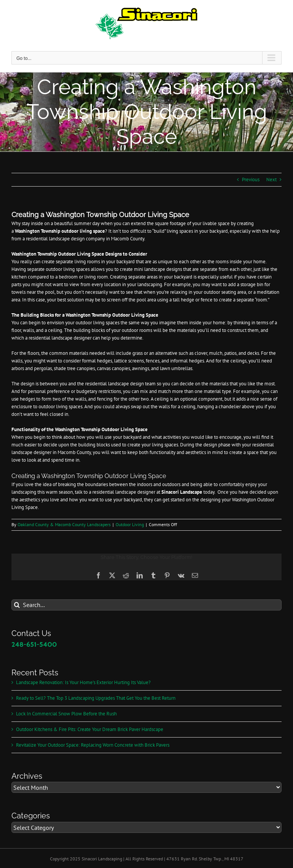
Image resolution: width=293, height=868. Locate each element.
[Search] (17, 605)
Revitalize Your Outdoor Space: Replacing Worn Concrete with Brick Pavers (93, 745)
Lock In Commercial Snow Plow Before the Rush (66, 714)
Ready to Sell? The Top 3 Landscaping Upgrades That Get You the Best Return (96, 698)
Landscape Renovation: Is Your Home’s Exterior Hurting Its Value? (83, 682)
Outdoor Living (130, 524)
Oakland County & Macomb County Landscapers (64, 524)
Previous (251, 180)
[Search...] (146, 605)
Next (271, 180)
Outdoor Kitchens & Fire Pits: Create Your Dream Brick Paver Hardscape (90, 729)
